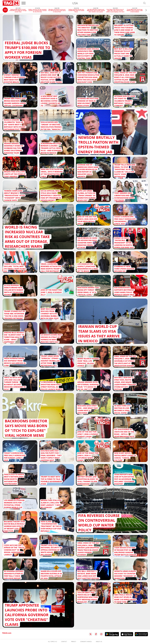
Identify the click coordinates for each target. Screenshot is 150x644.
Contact (64, 642)
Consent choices (86, 642)
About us (99, 642)
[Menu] (24, 3)
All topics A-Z (52, 642)
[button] (146, 10)
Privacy (74, 642)
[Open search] (144, 3)
